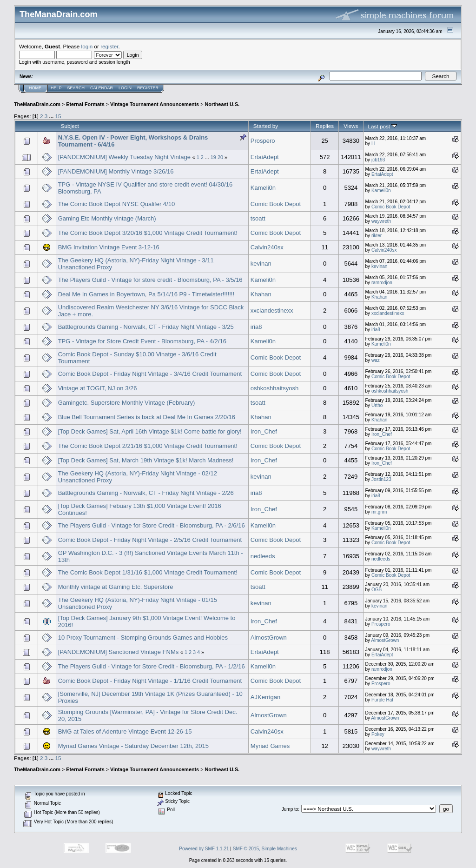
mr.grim (379, 512)
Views (351, 126)
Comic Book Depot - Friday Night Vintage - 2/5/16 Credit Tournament (150, 540)
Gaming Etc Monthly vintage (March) (107, 218)
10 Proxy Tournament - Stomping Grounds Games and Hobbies (143, 638)
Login (125, 88)
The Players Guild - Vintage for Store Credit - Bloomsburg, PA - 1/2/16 (152, 666)
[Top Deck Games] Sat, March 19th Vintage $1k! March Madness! (146, 460)
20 (220, 157)
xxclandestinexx (272, 310)
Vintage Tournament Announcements (155, 104)
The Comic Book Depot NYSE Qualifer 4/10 (116, 204)
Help (56, 88)
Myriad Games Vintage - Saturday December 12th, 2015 (133, 746)
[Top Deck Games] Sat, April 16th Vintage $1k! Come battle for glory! (150, 431)
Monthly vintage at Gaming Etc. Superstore (116, 587)
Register (148, 88)
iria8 (256, 327)
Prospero (263, 141)
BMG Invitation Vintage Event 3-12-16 (109, 247)
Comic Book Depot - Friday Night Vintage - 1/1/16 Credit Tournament (150, 681)
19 (213, 157)
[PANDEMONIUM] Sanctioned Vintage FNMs (119, 652)
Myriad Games (270, 746)
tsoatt (258, 218)
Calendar (102, 88)
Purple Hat (382, 700)
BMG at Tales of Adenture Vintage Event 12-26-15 (125, 731)
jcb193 (378, 160)
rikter (377, 236)
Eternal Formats (85, 104)
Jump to (290, 809)
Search (76, 88)
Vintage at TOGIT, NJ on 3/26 (98, 388)
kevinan (261, 264)
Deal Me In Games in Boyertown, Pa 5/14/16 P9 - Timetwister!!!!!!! (146, 294)
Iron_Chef (264, 431)
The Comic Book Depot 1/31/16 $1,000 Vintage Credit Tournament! (148, 572)
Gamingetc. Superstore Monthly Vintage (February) (127, 403)
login (87, 46)
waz (376, 360)
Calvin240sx (267, 247)
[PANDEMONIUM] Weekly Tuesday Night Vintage (124, 157)
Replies (325, 126)
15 (58, 116)
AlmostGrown (269, 638)
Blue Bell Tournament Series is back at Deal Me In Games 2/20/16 (147, 417)
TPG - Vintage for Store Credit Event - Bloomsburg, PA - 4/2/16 (142, 341)
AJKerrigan (265, 697)
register (109, 46)
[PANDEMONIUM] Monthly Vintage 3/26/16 (116, 171)
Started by (266, 126)
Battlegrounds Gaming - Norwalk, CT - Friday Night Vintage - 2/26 (146, 493)
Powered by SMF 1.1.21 (204, 849)
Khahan (261, 294)
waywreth (381, 221)
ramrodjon (382, 283)
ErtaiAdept (265, 157)
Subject (70, 126)
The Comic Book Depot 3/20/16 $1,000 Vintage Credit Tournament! (148, 233)
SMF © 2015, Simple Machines (265, 849)
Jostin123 (381, 479)
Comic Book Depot (276, 204)
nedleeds (263, 556)
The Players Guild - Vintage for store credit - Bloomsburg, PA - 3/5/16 (150, 280)
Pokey (378, 734)
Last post (383, 126)
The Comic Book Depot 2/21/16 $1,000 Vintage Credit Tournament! (148, 446)
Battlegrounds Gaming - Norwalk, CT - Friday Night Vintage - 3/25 (146, 327)
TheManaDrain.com (37, 104)
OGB (377, 590)
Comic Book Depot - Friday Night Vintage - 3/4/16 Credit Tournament (150, 374)
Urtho (377, 405)
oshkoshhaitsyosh (274, 388)
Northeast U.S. (222, 104)
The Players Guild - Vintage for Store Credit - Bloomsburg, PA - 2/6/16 (152, 525)
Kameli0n (263, 188)
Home (35, 88)
